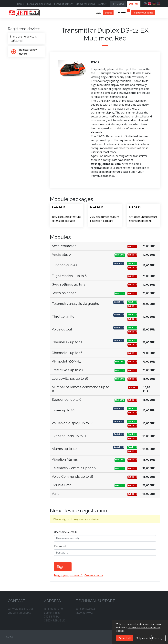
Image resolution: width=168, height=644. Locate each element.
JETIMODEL (118, 4)
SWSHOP (134, 4)
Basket (108, 13)
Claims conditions (85, 4)
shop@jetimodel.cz (19, 613)
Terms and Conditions (39, 4)
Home (20, 4)
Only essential (144, 638)
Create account (94, 575)
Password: (60, 546)
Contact (102, 4)
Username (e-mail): (66, 532)
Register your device (143, 13)
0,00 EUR (123, 12)
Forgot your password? (68, 575)
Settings (158, 638)
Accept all (125, 638)
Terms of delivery (63, 4)
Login (99, 13)
